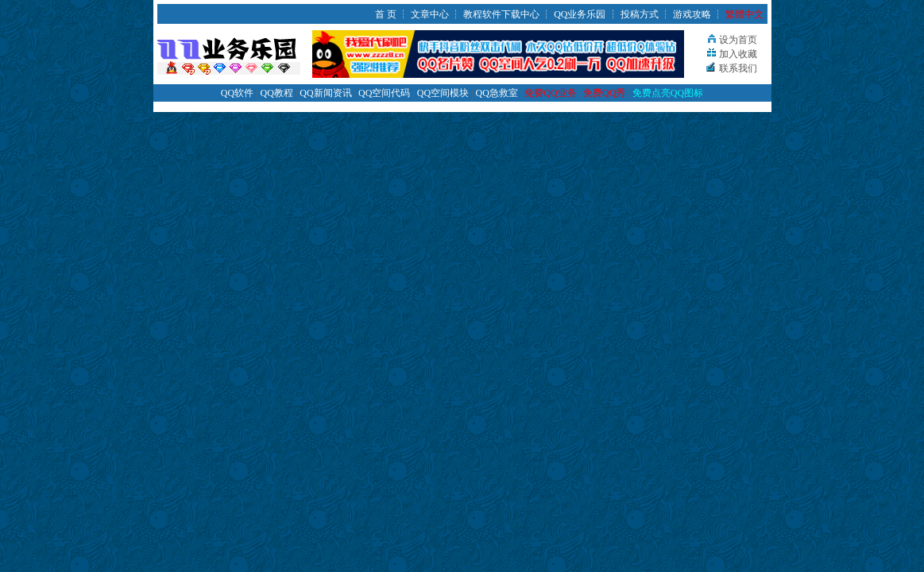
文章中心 (430, 14)
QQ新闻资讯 (325, 93)
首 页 (386, 14)
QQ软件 (237, 93)
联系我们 (738, 68)
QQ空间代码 (384, 93)
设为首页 (738, 40)
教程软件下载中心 (501, 14)
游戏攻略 (692, 14)
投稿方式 (640, 14)
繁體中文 (744, 14)
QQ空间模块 (443, 93)
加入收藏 (738, 54)
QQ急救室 (497, 93)
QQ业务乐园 (580, 14)
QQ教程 (277, 93)
